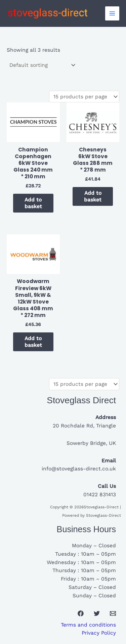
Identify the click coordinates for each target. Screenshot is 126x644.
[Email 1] (113, 613)
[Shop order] (42, 65)
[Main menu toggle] (112, 13)
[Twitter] (97, 613)
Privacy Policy (99, 633)
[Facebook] (81, 613)
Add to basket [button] (33, 203)
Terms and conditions (88, 625)
